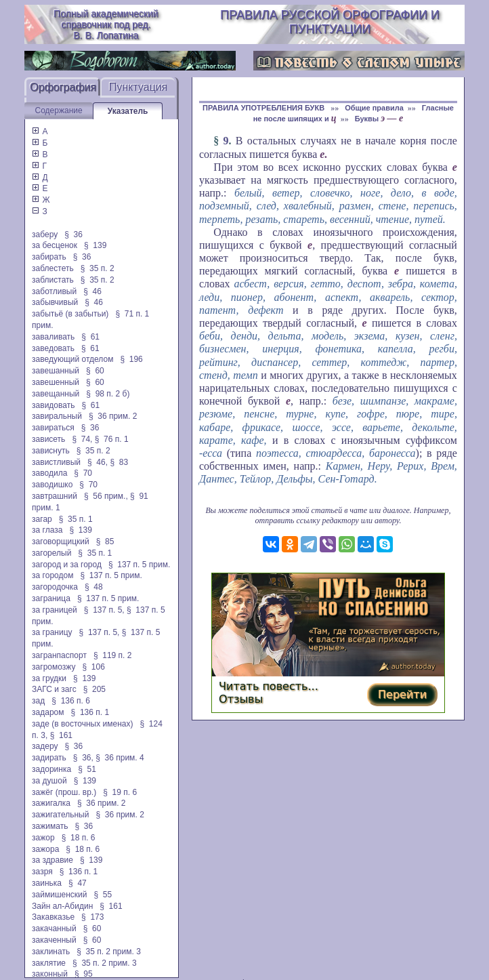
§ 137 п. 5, (104, 610)
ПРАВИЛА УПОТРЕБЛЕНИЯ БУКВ (264, 108)
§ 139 (95, 245)
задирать (49, 758)
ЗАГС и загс (54, 689)
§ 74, (82, 439)
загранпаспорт (59, 655)
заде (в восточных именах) (82, 724)
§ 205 (94, 689)
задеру (45, 746)
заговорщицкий (61, 542)
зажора (45, 849)
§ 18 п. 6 (79, 838)
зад (38, 701)
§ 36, (83, 758)
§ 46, (98, 462)
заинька (47, 883)
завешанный (56, 371)
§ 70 (83, 473)
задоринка (51, 769)
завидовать (53, 405)
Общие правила (374, 108)
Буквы (379, 119)
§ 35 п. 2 (98, 268)
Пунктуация (139, 87)
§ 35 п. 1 (76, 519)
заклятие (49, 963)
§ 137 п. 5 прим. (139, 565)
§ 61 (90, 337)
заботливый (54, 291)
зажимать (50, 826)
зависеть (48, 439)
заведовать (53, 348)
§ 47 (78, 883)
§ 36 (73, 234)
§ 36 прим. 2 (113, 416)
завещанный (56, 394)
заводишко (52, 485)
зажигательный (60, 815)
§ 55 (103, 895)
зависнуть (51, 451)
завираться (53, 428)
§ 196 (131, 359)
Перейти (402, 694)
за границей (55, 610)
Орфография (63, 87)
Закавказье (53, 917)
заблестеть (53, 268)
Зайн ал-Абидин (62, 906)
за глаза (47, 530)
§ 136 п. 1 (90, 712)
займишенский (59, 895)
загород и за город (67, 565)
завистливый (56, 462)
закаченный (54, 940)
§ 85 (105, 542)
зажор (43, 838)
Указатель (128, 111)
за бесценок (55, 245)
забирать (49, 257)
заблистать (53, 280)
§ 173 (92, 917)
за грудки (49, 678)
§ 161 (61, 735)
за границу (52, 632)
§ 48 (94, 587)
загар (42, 519)
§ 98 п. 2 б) (108, 394)
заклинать (51, 952)
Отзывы (241, 699)
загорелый (51, 553)
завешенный (56, 382)
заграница (51, 598)
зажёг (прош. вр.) (64, 792)
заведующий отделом (72, 359)
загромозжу (54, 667)
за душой (49, 781)
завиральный (57, 416)
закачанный (54, 928)
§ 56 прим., (106, 496)
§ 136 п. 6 (71, 701)
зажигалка (51, 803)
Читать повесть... (269, 686)
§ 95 (84, 974)
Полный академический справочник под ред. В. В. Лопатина (106, 24)
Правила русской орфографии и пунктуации (330, 22)
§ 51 (87, 769)
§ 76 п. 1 (112, 439)
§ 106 (93, 667)
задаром (48, 712)
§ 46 (92, 291)
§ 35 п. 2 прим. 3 (109, 952)
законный (50, 974)
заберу (45, 234)
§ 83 (119, 462)
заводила (49, 473)
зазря (42, 872)
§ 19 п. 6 (120, 792)
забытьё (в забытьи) (70, 314)
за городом (52, 575)
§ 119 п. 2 (113, 655)
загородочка (55, 587)
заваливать (53, 337)
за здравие (52, 860)
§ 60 (95, 371)
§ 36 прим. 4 (120, 758)
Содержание (59, 110)
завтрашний (55, 496)
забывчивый (55, 302)
